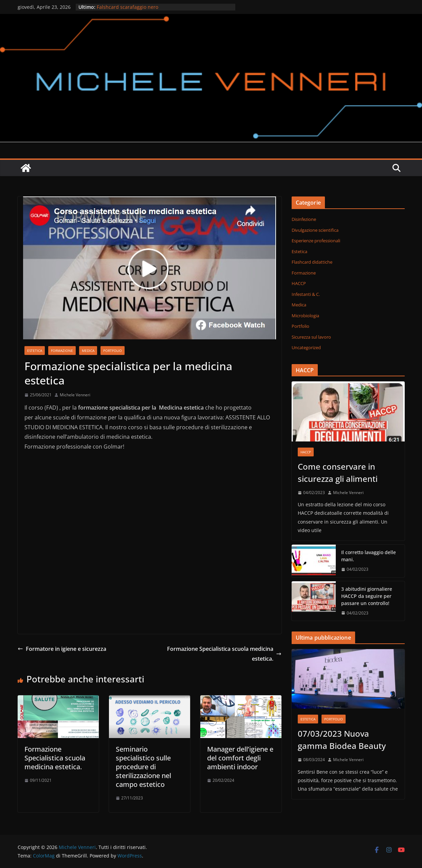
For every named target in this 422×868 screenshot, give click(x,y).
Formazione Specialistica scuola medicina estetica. (224, 654)
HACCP (299, 283)
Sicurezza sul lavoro (311, 337)
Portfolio (113, 351)
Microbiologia (305, 316)
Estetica (35, 351)
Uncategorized (306, 347)
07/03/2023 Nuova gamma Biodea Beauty (342, 740)
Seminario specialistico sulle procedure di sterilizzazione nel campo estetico (143, 767)
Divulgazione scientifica (315, 230)
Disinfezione (304, 219)
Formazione (62, 351)
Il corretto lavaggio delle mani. (369, 556)
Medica (88, 351)
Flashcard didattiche (312, 262)
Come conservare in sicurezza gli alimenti (338, 473)
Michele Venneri (75, 395)
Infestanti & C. (306, 294)
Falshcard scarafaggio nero (127, 7)
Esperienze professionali (316, 241)
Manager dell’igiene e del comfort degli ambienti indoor (240, 758)
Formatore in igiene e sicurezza (62, 649)
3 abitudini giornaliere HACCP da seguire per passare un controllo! (367, 596)
